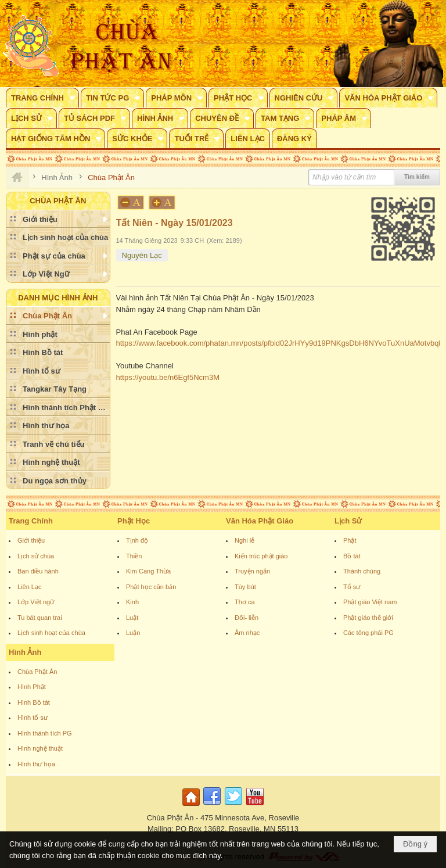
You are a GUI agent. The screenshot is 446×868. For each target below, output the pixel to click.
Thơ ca (245, 602)
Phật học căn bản (151, 587)
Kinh (132, 602)
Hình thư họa (36, 764)
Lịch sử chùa (36, 556)
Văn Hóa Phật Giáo (260, 521)
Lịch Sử (348, 521)
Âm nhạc (247, 633)
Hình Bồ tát (34, 702)
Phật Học (134, 521)
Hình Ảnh (25, 652)
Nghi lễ (244, 540)
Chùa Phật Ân (37, 672)
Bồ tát (352, 556)
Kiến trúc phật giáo (261, 556)
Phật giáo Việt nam (370, 602)
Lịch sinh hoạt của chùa (51, 633)
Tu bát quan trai (40, 618)
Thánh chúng (362, 571)
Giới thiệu (31, 540)
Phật (350, 540)
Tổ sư (352, 587)
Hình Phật (32, 687)
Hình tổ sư (33, 718)
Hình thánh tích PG (45, 733)
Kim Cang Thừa (148, 571)
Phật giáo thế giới (368, 618)
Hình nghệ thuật (40, 748)
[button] (42, 98)
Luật (132, 618)
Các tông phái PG (368, 633)
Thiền (134, 556)
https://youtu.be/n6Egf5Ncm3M (168, 377)
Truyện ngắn (252, 571)
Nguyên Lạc (142, 255)
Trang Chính (31, 521)
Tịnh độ (137, 540)
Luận (133, 633)
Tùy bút (245, 587)
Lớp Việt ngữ (36, 602)
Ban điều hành (38, 571)
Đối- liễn (247, 618)
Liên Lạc (29, 587)
